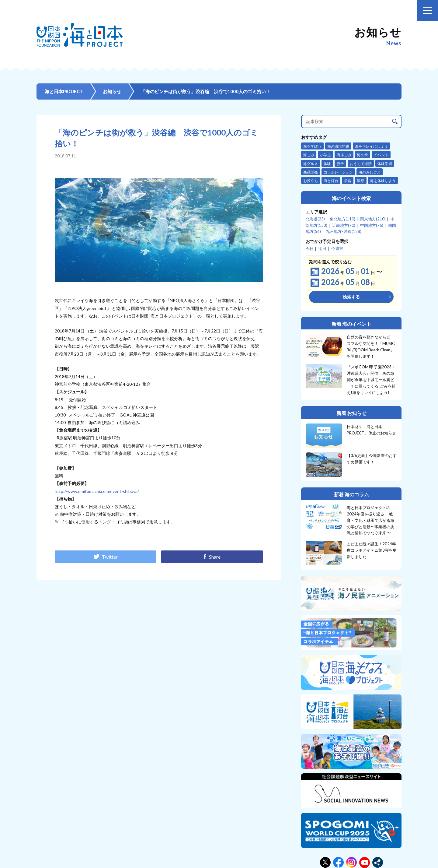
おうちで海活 (361, 164)
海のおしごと (370, 172)
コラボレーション (338, 172)
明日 (322, 248)
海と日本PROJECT (64, 91)
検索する (351, 297)
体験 (327, 164)
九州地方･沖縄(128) (344, 231)
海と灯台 (331, 181)
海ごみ (309, 155)
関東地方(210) (373, 219)
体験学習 (385, 164)
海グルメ (311, 164)
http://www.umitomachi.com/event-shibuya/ (97, 491)
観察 (361, 181)
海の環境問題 (338, 146)
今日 (310, 248)
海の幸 (363, 155)
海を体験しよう (383, 181)
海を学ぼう (312, 146)
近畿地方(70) (344, 225)
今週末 (337, 248)
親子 (340, 164)
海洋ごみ (344, 155)
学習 (348, 181)
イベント (381, 155)
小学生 (325, 155)
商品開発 (311, 172)
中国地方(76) (372, 225)
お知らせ (112, 91)
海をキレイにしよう (371, 146)
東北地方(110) (342, 219)
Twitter (106, 557)
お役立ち (311, 181)
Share (212, 557)
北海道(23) (315, 219)
